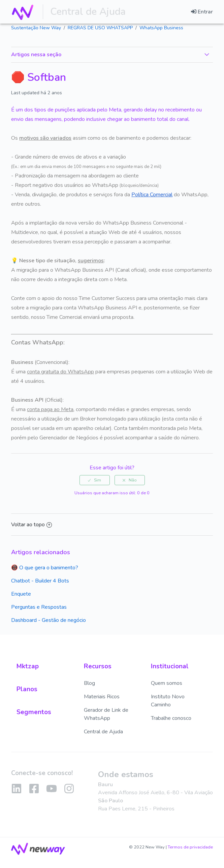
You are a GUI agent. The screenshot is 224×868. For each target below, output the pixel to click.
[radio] (95, 480)
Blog (89, 683)
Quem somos (167, 683)
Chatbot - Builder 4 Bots (40, 581)
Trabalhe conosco (171, 718)
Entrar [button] (205, 12)
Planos (27, 689)
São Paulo (110, 801)
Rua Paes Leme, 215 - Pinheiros (136, 809)
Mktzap (28, 666)
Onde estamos (126, 774)
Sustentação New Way (36, 28)
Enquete (21, 594)
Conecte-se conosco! (42, 773)
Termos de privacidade (190, 847)
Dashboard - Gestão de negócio (49, 620)
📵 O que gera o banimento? (45, 568)
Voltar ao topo (31, 525)
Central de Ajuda (85, 12)
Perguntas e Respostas (39, 607)
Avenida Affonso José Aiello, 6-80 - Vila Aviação (155, 793)
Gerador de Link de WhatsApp (106, 714)
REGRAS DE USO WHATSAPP (100, 28)
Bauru (105, 784)
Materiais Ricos (102, 697)
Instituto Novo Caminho (168, 701)
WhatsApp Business (161, 28)
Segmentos (34, 712)
